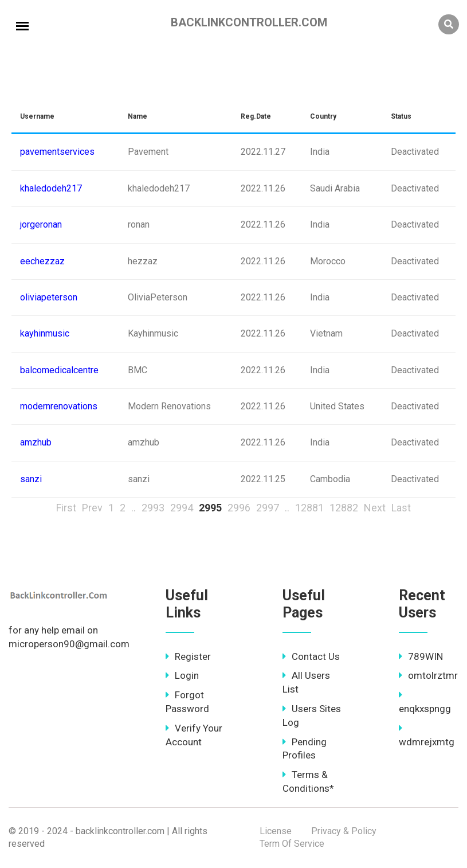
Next (375, 508)
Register (188, 656)
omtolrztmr (428, 675)
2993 (153, 508)
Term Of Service (292, 844)
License (276, 831)
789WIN (421, 656)
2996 (239, 508)
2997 (268, 508)
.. (134, 508)
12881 (309, 508)
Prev (92, 508)
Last (401, 508)
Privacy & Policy (344, 831)
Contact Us (311, 656)
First (66, 508)
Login (182, 675)
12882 (344, 508)
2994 (182, 508)
